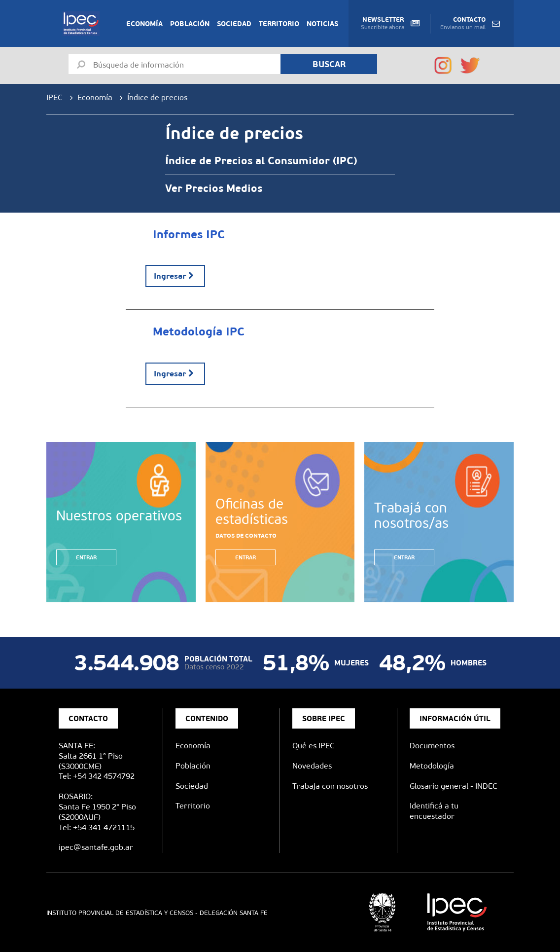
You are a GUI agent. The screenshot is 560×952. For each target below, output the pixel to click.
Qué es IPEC (314, 746)
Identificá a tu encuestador (434, 811)
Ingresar (175, 276)
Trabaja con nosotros (330, 786)
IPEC (54, 97)
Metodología (432, 766)
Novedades (312, 766)
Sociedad (234, 24)
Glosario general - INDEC (454, 786)
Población (190, 24)
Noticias (322, 24)
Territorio (279, 24)
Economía (144, 24)
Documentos (432, 746)
